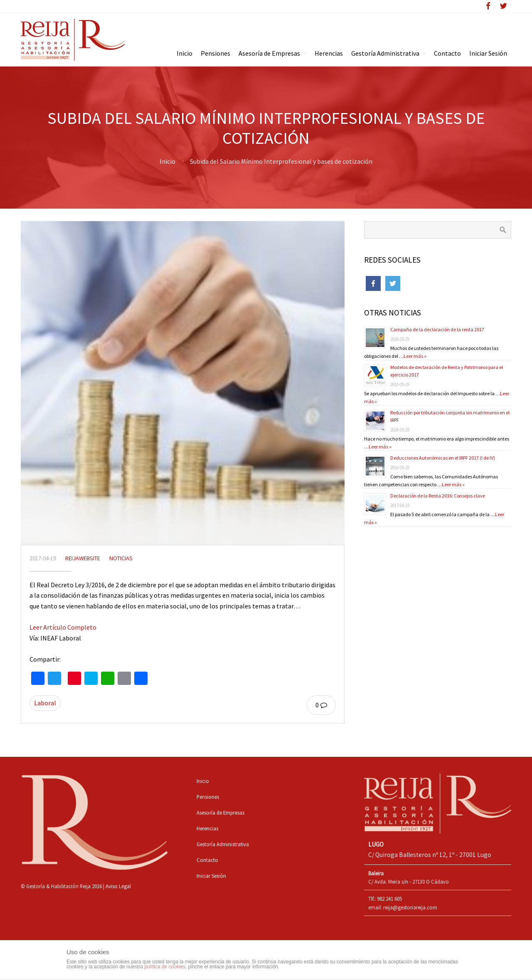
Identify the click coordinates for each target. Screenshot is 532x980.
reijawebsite (83, 558)
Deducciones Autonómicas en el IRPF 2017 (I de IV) (443, 458)
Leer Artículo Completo (63, 627)
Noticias (121, 558)
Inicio (167, 161)
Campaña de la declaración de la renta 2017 (437, 329)
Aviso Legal (118, 886)
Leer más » (415, 356)
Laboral (45, 703)
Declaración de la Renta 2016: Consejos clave (438, 496)
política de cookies (165, 967)
